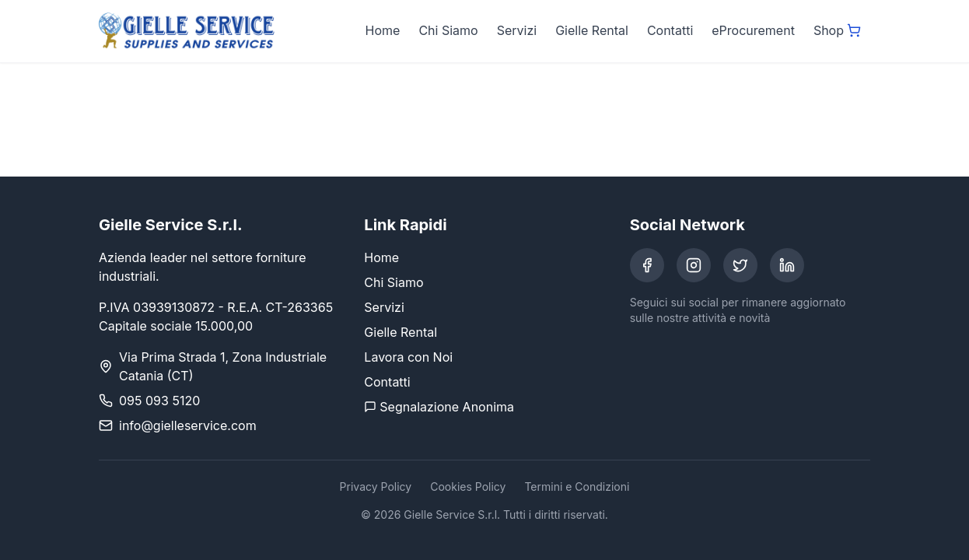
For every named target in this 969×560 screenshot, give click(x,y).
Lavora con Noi (408, 357)
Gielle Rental (592, 30)
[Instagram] (694, 265)
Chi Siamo (448, 30)
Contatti (670, 30)
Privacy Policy (376, 486)
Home (383, 30)
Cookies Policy (468, 486)
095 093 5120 (159, 401)
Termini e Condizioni (577, 486)
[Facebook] (647, 265)
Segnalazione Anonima (439, 407)
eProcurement (753, 30)
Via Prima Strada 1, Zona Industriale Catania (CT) (223, 366)
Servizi (517, 30)
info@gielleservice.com (188, 425)
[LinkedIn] (787, 265)
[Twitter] (740, 265)
